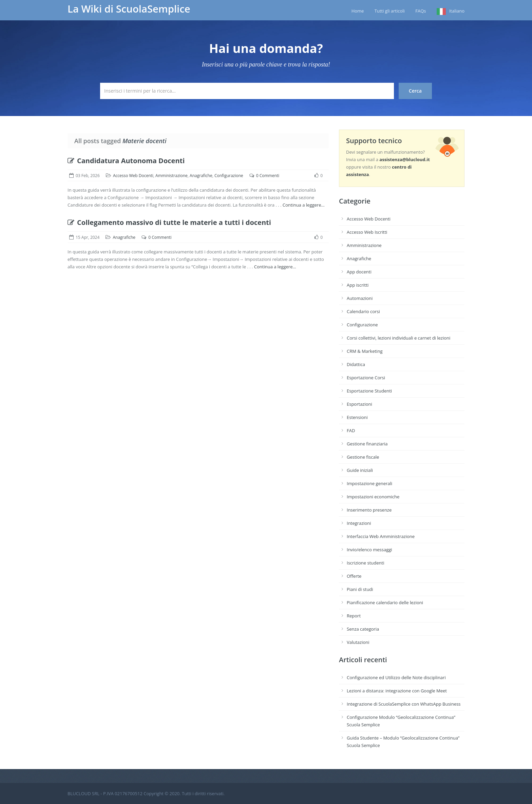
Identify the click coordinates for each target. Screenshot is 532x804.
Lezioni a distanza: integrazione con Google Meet (397, 691)
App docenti (359, 272)
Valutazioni (358, 642)
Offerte (354, 576)
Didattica (356, 364)
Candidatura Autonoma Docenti (126, 161)
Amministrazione (172, 176)
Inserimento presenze (369, 510)
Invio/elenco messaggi (369, 550)
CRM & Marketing (365, 351)
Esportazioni (359, 404)
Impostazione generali (369, 483)
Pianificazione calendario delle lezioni (385, 602)
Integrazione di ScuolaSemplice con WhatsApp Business (404, 704)
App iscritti (358, 285)
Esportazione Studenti (369, 391)
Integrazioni (359, 523)
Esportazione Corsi (366, 378)
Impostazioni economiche (373, 497)
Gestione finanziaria (367, 444)
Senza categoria (363, 629)
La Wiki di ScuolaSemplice (129, 9)
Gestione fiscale (363, 457)
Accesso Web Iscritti (367, 232)
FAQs (421, 11)
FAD (351, 430)
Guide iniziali (360, 470)
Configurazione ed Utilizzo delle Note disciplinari (396, 677)
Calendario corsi (363, 311)
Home (358, 11)
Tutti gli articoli (390, 11)
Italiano (457, 11)
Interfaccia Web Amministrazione (381, 536)
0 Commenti (268, 176)
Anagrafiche (201, 176)
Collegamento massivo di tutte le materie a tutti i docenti (169, 222)
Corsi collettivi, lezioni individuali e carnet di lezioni (398, 338)
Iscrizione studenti (365, 563)
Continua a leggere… (304, 205)
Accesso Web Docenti (133, 176)
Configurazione (229, 176)
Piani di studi (360, 589)
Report (354, 616)
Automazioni (360, 298)
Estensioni (357, 417)
